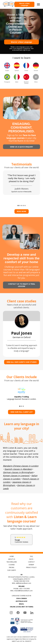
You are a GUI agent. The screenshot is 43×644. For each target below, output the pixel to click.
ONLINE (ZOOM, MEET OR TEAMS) (21, 607)
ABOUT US (12, 559)
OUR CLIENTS (12, 570)
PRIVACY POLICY (31, 567)
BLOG (31, 559)
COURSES (12, 565)
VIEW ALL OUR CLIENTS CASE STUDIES (22, 362)
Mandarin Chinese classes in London (21, 466)
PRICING (12, 567)
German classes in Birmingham (18, 472)
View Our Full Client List (22, 412)
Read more (22, 211)
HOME (12, 556)
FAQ (31, 556)
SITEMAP (31, 565)
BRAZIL (21, 604)
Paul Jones (22, 333)
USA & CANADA (21, 598)
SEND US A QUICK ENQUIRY (21, 147)
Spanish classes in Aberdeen (18, 469)
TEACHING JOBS (12, 562)
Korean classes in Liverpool (16, 476)
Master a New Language (24, 4)
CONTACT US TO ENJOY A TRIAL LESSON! (22, 285)
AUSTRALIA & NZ (21, 601)
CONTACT (31, 562)
